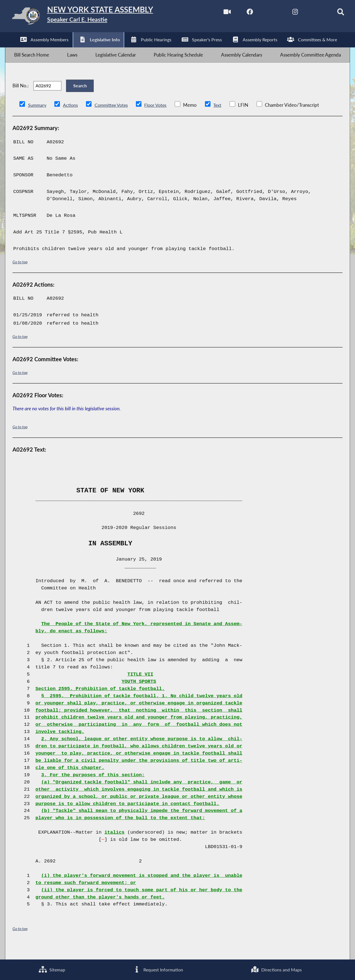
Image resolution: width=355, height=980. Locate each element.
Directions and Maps (276, 969)
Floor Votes (160, 117)
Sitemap (52, 969)
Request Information (158, 969)
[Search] (333, 13)
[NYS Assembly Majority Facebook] (240, 13)
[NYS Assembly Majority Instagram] (286, 13)
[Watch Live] (217, 13)
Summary (38, 117)
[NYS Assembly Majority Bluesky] (310, 13)
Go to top (20, 274)
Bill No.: (21, 95)
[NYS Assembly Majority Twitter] (263, 13)
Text (223, 117)
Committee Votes (114, 117)
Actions (71, 117)
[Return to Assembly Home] (93, 17)
